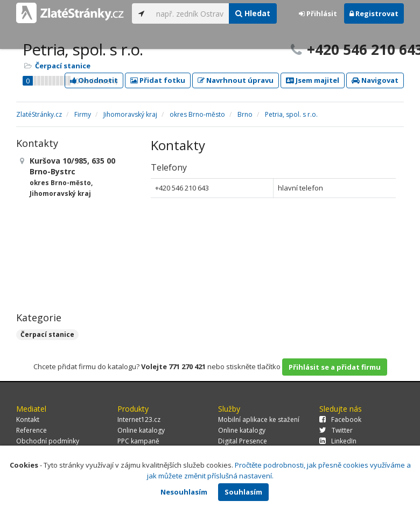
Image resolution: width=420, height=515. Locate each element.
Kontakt (28, 419)
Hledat (253, 13)
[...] (190, 13)
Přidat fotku (158, 80)
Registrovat (374, 13)
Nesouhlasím (184, 492)
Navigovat (375, 80)
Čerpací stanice (63, 66)
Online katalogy (141, 430)
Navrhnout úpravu (236, 80)
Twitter (336, 430)
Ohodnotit (94, 80)
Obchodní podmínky (48, 441)
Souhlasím (243, 492)
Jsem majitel (313, 80)
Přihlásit (318, 13)
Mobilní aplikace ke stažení (259, 419)
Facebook (340, 419)
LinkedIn (338, 441)
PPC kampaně (138, 441)
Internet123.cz (139, 419)
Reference (31, 430)
